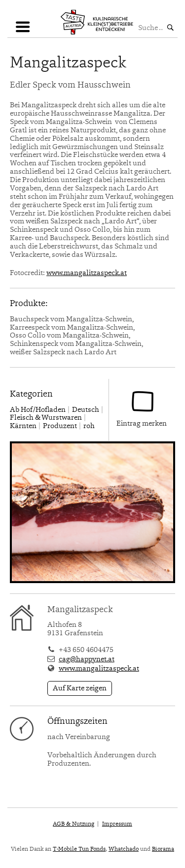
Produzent (60, 426)
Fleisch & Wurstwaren (46, 418)
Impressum (117, 824)
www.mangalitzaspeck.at (87, 273)
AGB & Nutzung (74, 824)
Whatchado (124, 849)
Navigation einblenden (22, 31)
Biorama (163, 849)
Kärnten (23, 426)
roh (89, 426)
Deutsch (86, 410)
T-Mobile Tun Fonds (79, 849)
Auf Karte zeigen (80, 689)
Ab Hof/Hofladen (38, 410)
